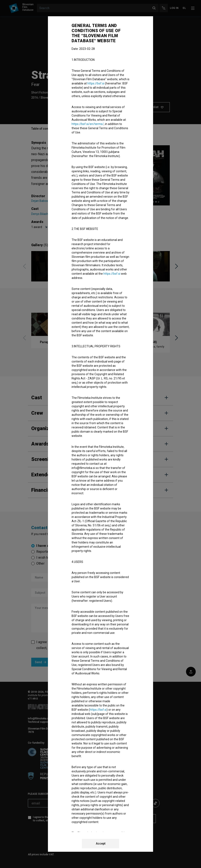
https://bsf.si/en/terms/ (88, 124)
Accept (101, 844)
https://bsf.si (96, 83)
